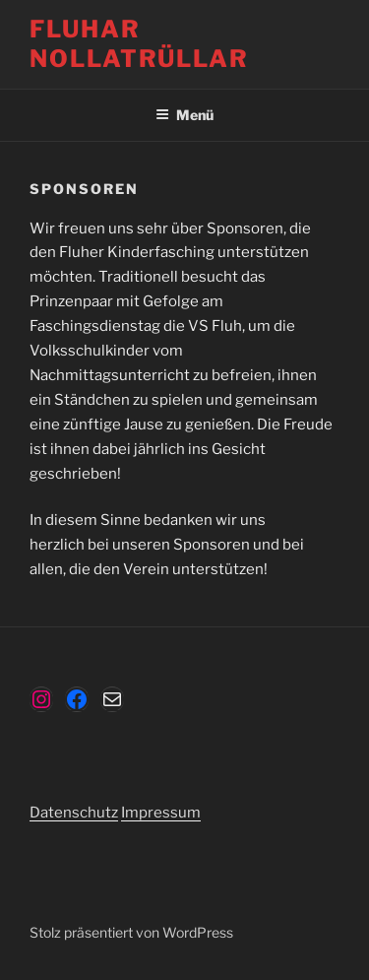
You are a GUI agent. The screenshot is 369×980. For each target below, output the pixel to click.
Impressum (161, 813)
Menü (184, 115)
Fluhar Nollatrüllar (139, 44)
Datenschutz (74, 813)
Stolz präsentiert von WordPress (131, 932)
